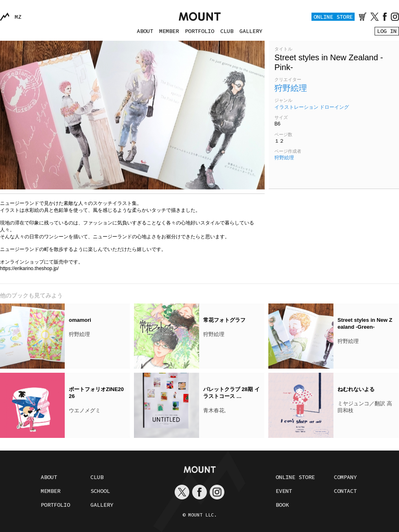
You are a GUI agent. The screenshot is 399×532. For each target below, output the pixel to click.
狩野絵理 (291, 88)
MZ (18, 17)
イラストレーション (296, 107)
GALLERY (251, 31)
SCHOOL (100, 491)
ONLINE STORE (333, 17)
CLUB (227, 31)
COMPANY (345, 477)
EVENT (284, 491)
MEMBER (169, 31)
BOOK (282, 505)
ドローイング (334, 107)
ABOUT (145, 31)
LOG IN (387, 31)
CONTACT (345, 491)
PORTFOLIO (199, 31)
